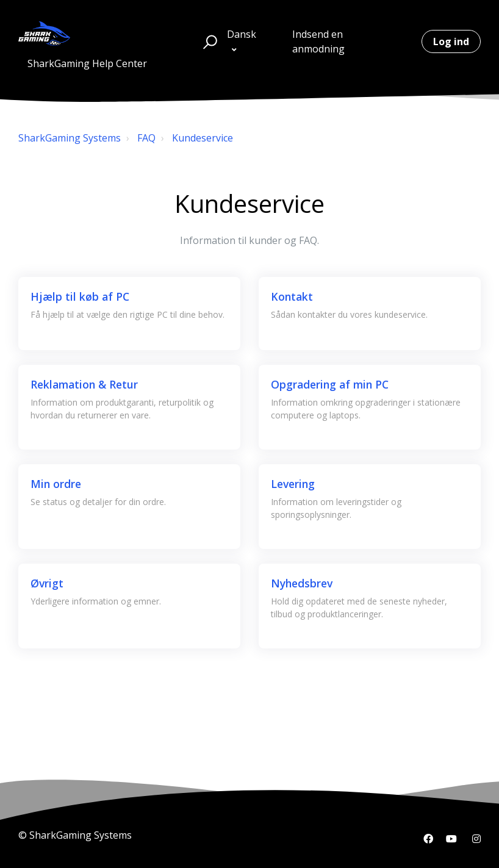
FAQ (146, 138)
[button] (208, 41)
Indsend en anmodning (318, 41)
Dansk (242, 34)
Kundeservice (203, 138)
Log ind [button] (451, 41)
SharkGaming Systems (70, 138)
